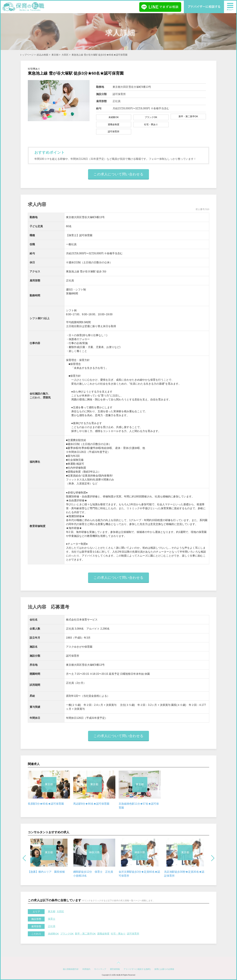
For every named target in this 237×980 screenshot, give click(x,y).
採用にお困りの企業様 (164, 969)
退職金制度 (103, 934)
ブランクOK (67, 934)
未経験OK (53, 934)
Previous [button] (24, 858)
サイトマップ (100, 969)
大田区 (65, 55)
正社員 (52, 926)
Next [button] (213, 858)
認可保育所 (133, 934)
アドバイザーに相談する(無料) (137, 969)
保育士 (52, 919)
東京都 (55, 55)
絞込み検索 (42, 55)
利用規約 (86, 969)
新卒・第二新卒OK (85, 934)
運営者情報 (115, 969)
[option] (49, 788)
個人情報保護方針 (71, 969)
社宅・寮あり (118, 934)
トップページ (27, 55)
